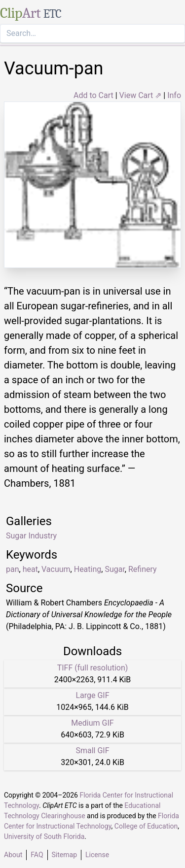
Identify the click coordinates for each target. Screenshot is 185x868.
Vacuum (56, 569)
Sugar (114, 569)
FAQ (37, 855)
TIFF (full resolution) (93, 668)
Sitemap (64, 855)
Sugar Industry (31, 536)
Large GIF (92, 695)
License (97, 855)
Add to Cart (93, 95)
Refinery (143, 569)
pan (13, 569)
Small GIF (92, 751)
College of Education (146, 826)
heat (30, 569)
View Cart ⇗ (141, 95)
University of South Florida (44, 836)
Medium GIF (92, 723)
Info (174, 95)
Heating (88, 569)
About (13, 855)
